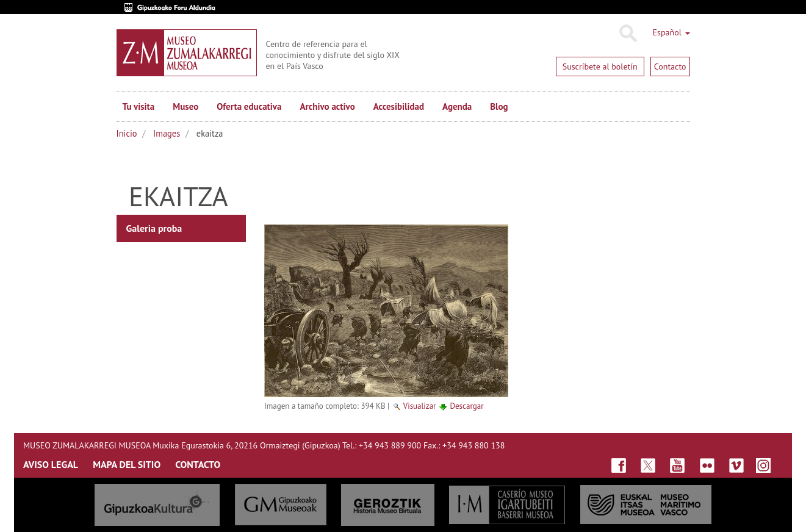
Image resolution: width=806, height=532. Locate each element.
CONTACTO (198, 464)
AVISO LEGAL (51, 464)
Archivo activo (327, 106)
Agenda (457, 106)
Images (167, 133)
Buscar (628, 34)
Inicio (127, 133)
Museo (185, 106)
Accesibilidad (399, 106)
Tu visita (139, 106)
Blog (499, 106)
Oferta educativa (249, 106)
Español (671, 32)
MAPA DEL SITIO (127, 464)
